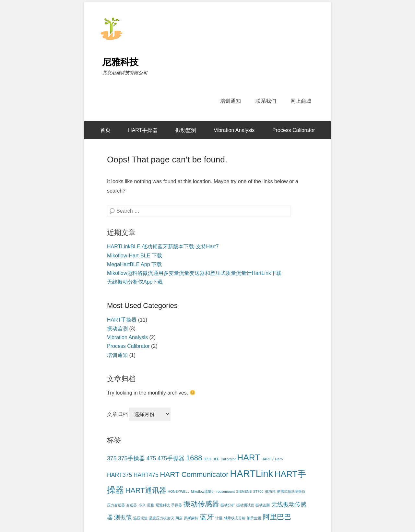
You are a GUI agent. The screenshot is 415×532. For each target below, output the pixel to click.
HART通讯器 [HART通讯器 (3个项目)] (146, 490)
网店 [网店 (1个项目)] (179, 518)
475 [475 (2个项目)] (151, 458)
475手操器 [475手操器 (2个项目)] (171, 458)
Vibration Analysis (234, 130)
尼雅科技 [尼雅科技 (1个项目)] (163, 505)
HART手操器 (143, 130)
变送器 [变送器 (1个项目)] (131, 505)
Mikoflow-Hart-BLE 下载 (135, 256)
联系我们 (266, 101)
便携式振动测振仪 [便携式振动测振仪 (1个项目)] (291, 491)
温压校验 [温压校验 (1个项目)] (140, 518)
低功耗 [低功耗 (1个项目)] (270, 491)
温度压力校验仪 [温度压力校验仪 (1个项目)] (161, 518)
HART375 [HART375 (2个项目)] (119, 475)
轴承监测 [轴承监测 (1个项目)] (254, 518)
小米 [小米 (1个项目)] (142, 505)
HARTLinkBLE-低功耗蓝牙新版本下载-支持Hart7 (163, 247)
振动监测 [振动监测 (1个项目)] (263, 505)
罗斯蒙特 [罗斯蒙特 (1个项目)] (191, 518)
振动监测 (186, 130)
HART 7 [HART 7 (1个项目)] (268, 459)
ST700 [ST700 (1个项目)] (258, 491)
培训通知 (231, 101)
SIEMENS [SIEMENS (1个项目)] (244, 491)
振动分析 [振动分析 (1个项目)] (228, 505)
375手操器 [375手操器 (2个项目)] (131, 458)
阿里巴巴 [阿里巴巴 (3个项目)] (277, 517)
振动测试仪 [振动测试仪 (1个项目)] (245, 505)
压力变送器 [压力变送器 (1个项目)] (116, 505)
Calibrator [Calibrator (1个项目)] (228, 459)
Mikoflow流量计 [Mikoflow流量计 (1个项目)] (203, 491)
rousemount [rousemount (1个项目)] (226, 491)
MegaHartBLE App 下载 (134, 264)
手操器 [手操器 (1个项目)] (177, 505)
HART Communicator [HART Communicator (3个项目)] (194, 474)
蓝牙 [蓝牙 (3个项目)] (207, 517)
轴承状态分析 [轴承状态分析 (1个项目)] (235, 518)
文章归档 (117, 414)
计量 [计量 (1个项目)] (219, 518)
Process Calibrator (294, 130)
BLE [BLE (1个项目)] (216, 459)
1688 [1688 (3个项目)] (194, 458)
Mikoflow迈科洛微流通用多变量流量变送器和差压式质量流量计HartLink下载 (194, 273)
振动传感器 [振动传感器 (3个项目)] (201, 504)
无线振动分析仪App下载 (135, 282)
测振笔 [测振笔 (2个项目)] (123, 517)
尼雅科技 (120, 62)
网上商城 (301, 101)
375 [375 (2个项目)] (112, 458)
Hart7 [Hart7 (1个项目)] (279, 459)
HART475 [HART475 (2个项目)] (146, 475)
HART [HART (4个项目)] (249, 457)
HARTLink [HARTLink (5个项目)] (251, 473)
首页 (105, 130)
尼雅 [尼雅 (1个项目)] (150, 505)
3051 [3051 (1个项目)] (207, 459)
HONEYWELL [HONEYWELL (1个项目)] (178, 491)
